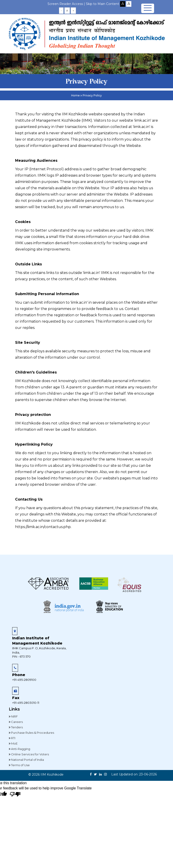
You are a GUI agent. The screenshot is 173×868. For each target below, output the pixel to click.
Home (75, 95)
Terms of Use (20, 765)
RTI (13, 738)
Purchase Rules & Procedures (32, 733)
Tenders (17, 727)
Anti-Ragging (20, 749)
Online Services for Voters (30, 754)
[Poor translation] (15, 795)
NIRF (14, 716)
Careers (17, 722)
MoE (14, 743)
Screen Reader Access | (67, 4)
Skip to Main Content (102, 4)
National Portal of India (27, 760)
